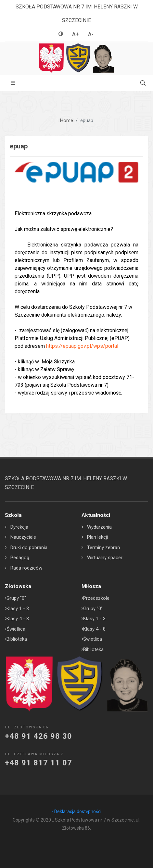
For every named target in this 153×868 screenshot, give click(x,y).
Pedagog (20, 558)
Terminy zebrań (103, 547)
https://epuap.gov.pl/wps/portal (82, 346)
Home (67, 121)
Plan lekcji (97, 537)
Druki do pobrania (29, 547)
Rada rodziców (26, 568)
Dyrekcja (19, 527)
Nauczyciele (23, 537)
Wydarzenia (99, 527)
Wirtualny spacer (105, 558)
